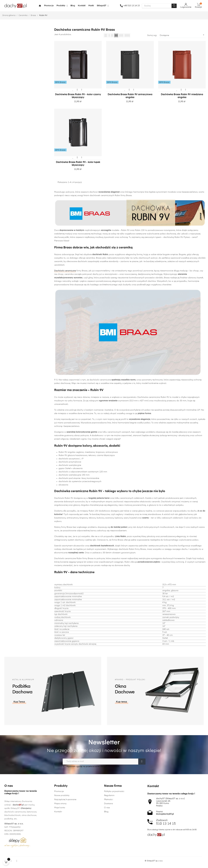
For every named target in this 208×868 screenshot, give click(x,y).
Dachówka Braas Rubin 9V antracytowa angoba (130, 96)
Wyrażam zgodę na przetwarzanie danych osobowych (91, 766)
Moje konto (60, 865)
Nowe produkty (62, 853)
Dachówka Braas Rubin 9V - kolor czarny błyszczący (78, 96)
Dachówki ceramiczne (65, 271)
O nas (107, 865)
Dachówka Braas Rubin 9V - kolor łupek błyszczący (78, 164)
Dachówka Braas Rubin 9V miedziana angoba (182, 96)
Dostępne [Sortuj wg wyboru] (182, 35)
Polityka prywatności (114, 849)
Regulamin (109, 853)
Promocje (59, 849)
